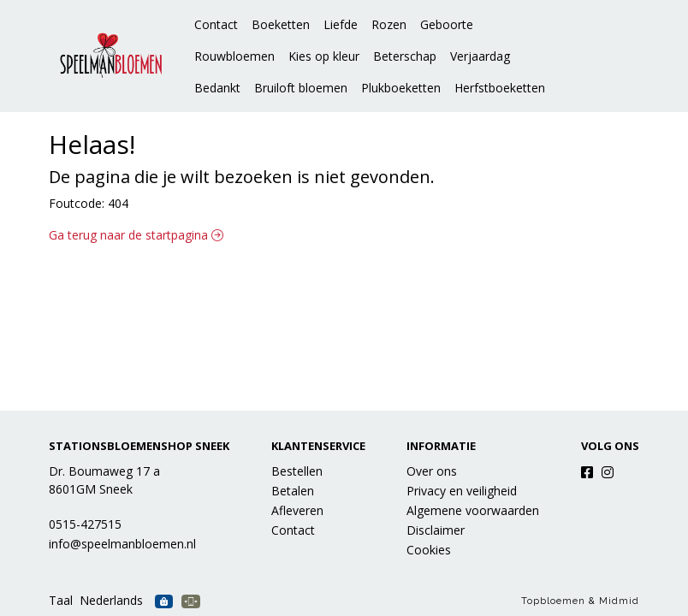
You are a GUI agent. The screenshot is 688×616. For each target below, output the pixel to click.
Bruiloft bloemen (301, 88)
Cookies (429, 550)
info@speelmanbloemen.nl (122, 544)
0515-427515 (85, 524)
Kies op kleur (324, 56)
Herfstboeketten (500, 88)
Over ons (432, 471)
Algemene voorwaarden (473, 510)
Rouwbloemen (234, 56)
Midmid (619, 601)
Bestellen (297, 471)
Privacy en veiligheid (462, 491)
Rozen (389, 24)
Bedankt (217, 88)
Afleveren (297, 510)
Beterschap (405, 56)
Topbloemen (553, 601)
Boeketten (281, 24)
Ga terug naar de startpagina (136, 235)
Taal (61, 600)
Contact (216, 24)
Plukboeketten (401, 88)
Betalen (293, 491)
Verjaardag (480, 56)
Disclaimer (436, 530)
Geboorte (447, 24)
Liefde (341, 24)
